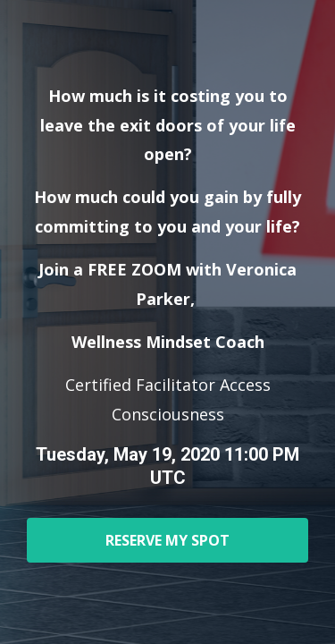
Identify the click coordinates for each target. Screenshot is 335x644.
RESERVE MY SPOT (167, 540)
